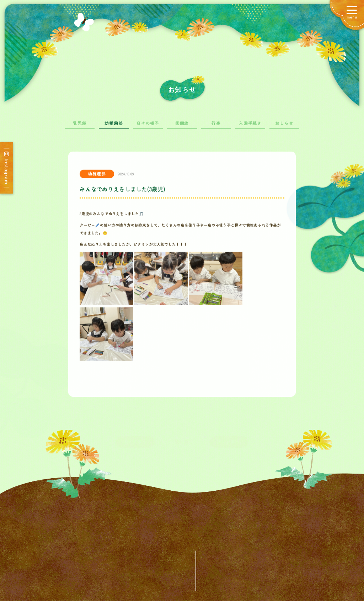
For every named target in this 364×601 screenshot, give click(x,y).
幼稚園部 (114, 126)
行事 (216, 126)
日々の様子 (148, 126)
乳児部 (80, 126)
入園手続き (250, 126)
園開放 (182, 126)
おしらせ (284, 126)
